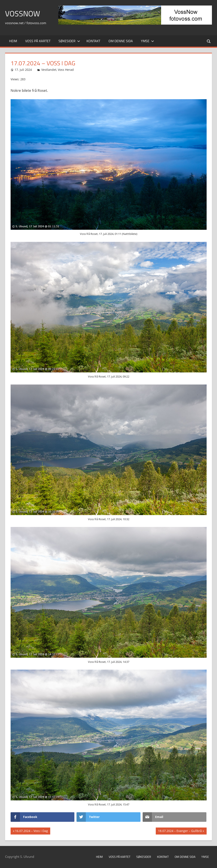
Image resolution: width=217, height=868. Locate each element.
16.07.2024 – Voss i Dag (31, 831)
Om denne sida (121, 41)
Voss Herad (66, 70)
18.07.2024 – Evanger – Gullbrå (180, 831)
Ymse (147, 41)
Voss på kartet (38, 41)
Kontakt (93, 41)
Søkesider (69, 41)
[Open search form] (209, 41)
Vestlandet (49, 70)
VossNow (23, 13)
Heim (13, 41)
